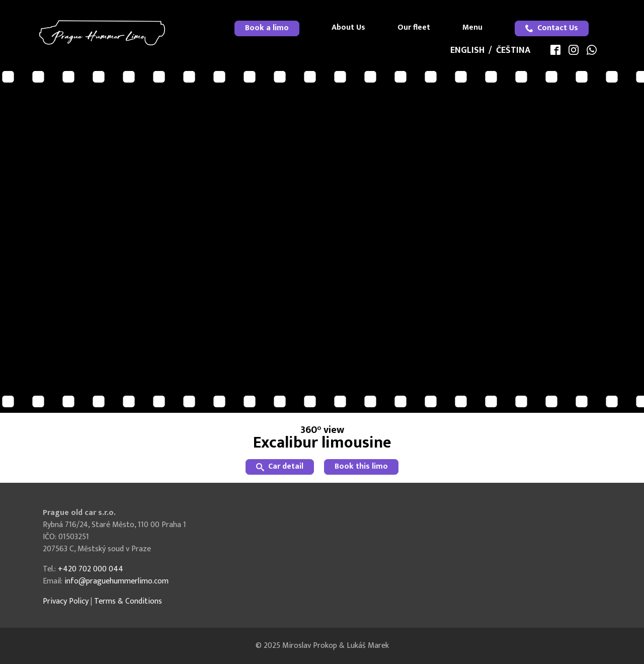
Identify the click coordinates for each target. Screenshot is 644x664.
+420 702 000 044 (91, 569)
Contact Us (552, 28)
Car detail (280, 466)
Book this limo (361, 466)
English (467, 50)
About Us (348, 27)
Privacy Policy (66, 601)
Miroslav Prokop (310, 646)
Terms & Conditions (128, 601)
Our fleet (414, 27)
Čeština (513, 50)
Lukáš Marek (368, 646)
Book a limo (267, 28)
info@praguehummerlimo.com (116, 581)
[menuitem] (267, 28)
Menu (472, 27)
